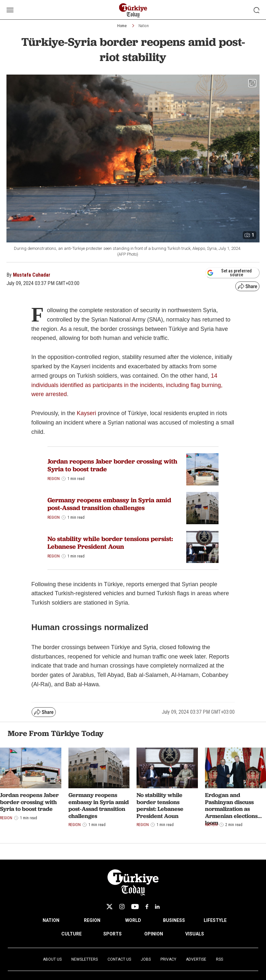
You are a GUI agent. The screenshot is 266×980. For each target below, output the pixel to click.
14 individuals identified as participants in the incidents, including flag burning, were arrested (127, 385)
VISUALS (195, 934)
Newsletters (85, 959)
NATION (51, 920)
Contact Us (119, 959)
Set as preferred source (229, 273)
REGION (92, 920)
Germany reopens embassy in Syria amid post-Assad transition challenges (109, 504)
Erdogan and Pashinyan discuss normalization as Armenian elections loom (231, 809)
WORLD (133, 920)
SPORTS (113, 934)
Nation (144, 26)
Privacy (168, 959)
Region (54, 479)
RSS (220, 959)
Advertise (196, 959)
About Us (52, 959)
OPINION (154, 934)
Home (122, 26)
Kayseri (87, 413)
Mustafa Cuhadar (32, 275)
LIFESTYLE (215, 920)
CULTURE (72, 934)
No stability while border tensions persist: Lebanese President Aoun (110, 543)
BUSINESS (174, 920)
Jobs (146, 959)
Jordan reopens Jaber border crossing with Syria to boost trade (112, 465)
